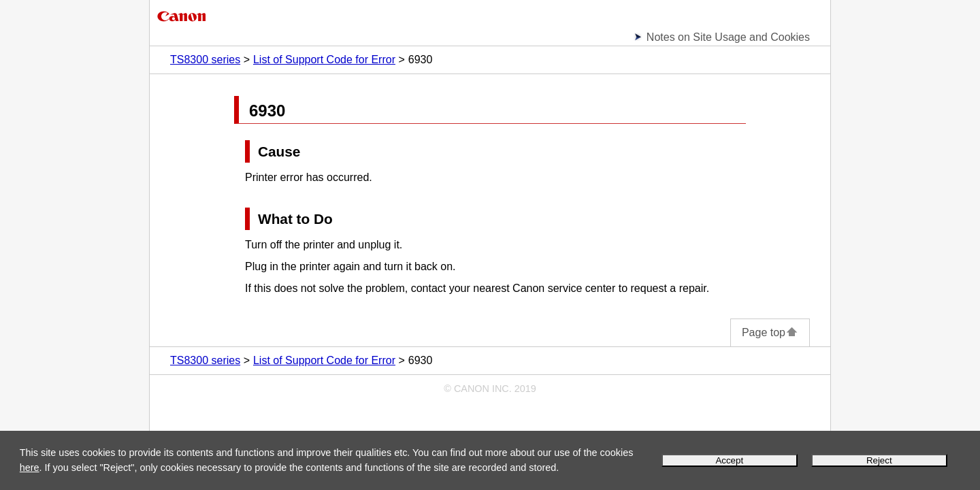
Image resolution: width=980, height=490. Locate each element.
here (30, 468)
